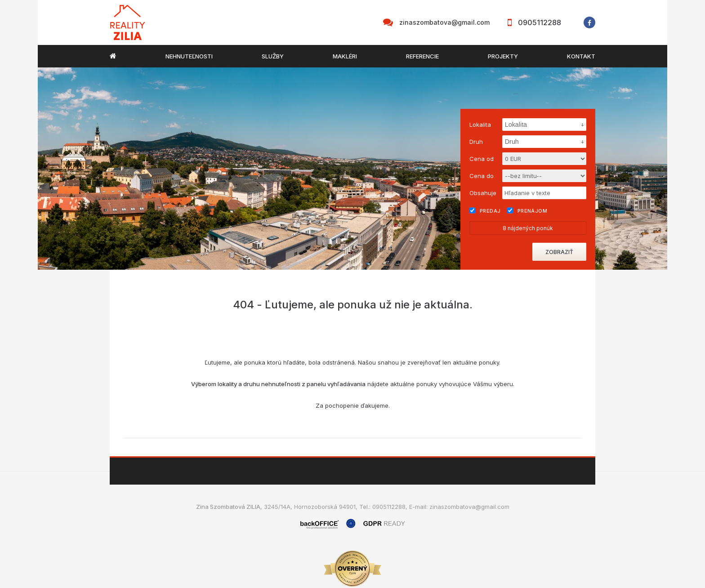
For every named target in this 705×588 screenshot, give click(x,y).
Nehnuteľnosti (189, 56)
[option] (352, 169)
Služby (273, 56)
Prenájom (527, 210)
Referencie (422, 56)
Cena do (482, 176)
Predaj (485, 210)
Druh (476, 142)
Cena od (482, 159)
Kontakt (581, 56)
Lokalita (480, 125)
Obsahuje (483, 193)
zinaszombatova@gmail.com (444, 22)
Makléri (345, 56)
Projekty (503, 56)
